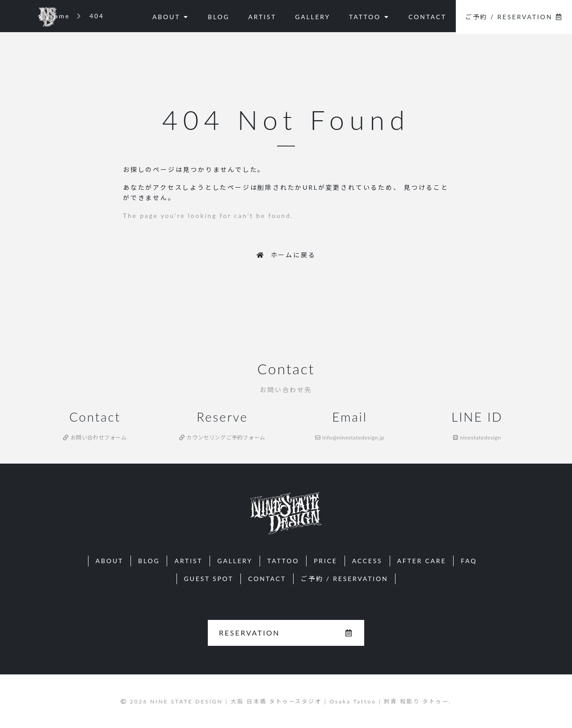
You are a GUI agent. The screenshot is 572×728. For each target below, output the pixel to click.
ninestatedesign (477, 437)
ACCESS (367, 561)
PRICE (326, 561)
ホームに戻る (286, 255)
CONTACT (427, 17)
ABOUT (171, 17)
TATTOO (369, 17)
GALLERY (313, 17)
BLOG (219, 17)
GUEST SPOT (209, 579)
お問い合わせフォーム (95, 437)
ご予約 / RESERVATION (514, 17)
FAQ (469, 561)
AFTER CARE (422, 561)
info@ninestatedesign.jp (350, 437)
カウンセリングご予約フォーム (222, 437)
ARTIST (262, 17)
